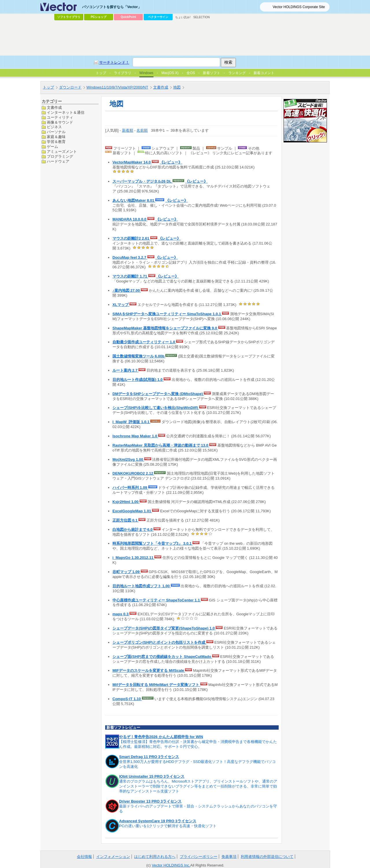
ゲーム (52, 147)
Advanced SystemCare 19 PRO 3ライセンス (158, 821)
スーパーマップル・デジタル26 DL (143, 181)
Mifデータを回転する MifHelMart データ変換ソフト (156, 685)
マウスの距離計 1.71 (130, 276)
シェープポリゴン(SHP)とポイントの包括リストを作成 (159, 642)
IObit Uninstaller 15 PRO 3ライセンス (152, 776)
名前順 (142, 130)
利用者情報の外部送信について (267, 857)
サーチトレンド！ (114, 62)
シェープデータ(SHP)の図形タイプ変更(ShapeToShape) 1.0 (164, 628)
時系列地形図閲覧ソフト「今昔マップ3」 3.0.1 (152, 543)
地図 (177, 87)
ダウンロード (70, 87)
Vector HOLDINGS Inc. (171, 865)
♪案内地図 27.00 (127, 290)
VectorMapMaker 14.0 (132, 162)
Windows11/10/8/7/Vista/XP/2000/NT (117, 87)
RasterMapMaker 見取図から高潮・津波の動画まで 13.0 (161, 445)
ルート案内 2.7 (125, 370)
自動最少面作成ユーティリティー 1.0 (144, 342)
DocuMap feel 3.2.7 (130, 257)
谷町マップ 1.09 (127, 572)
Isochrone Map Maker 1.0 (135, 436)
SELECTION (202, 17)
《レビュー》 (171, 162)
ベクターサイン (158, 17)
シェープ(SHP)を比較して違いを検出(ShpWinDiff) (156, 408)
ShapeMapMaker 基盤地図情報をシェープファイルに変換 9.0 (165, 328)
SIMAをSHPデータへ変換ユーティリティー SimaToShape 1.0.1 (167, 314)
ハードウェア (58, 161)
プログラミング (60, 156)
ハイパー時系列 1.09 (130, 488)
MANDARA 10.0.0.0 (130, 219)
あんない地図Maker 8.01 (134, 200)
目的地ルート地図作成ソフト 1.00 (142, 586)
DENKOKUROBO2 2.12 (133, 473)
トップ (48, 87)
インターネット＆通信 (66, 112)
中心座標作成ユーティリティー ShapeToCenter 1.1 (157, 600)
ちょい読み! (183, 17)
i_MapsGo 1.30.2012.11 (133, 558)
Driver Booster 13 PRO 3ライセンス (150, 801)
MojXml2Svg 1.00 (128, 459)
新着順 (128, 130)
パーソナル (56, 132)
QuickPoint (128, 17)
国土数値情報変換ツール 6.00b (139, 356)
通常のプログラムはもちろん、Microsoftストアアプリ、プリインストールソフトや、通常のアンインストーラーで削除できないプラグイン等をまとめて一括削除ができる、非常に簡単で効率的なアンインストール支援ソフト (198, 786)
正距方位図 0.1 (125, 520)
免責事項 (229, 857)
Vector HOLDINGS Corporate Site (299, 7)
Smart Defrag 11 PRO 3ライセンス (149, 757)
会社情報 (84, 857)
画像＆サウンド (60, 122)
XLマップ (121, 305)
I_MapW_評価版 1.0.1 (131, 422)
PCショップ (99, 17)
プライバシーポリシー (199, 857)
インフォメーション (113, 857)
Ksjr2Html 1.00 (126, 502)
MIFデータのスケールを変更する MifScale (149, 670)
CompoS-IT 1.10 (127, 699)
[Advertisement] (185, 38)
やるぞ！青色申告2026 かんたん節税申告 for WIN (161, 737)
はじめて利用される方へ (155, 857)
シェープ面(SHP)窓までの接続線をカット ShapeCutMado (162, 657)
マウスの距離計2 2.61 (131, 238)
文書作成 (161, 87)
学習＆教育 (56, 142)
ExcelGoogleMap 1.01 (132, 511)
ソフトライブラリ (69, 17)
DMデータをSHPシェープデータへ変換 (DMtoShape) (158, 394)
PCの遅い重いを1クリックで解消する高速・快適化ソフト (168, 826)
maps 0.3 (121, 614)
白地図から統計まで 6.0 (133, 530)
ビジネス (54, 127)
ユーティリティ (60, 117)
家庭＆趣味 (56, 137)
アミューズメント (62, 152)
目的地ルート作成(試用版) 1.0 (138, 380)
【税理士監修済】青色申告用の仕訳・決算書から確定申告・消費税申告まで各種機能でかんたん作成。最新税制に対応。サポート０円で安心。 (198, 744)
